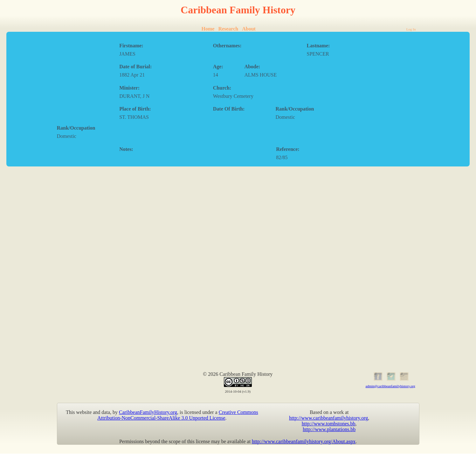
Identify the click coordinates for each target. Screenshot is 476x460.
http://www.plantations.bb (329, 429)
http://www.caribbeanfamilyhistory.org (328, 418)
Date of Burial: (135, 67)
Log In (411, 29)
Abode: (252, 67)
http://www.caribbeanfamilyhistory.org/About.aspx (304, 441)
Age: (218, 67)
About (249, 29)
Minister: (129, 88)
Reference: (288, 149)
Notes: (126, 149)
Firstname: (131, 46)
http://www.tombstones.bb (329, 424)
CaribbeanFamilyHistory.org (148, 412)
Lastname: (318, 46)
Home (208, 29)
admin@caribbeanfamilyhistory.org (390, 386)
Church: (222, 88)
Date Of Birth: (229, 109)
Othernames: (227, 46)
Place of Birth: (135, 109)
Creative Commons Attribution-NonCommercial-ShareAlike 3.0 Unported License (178, 415)
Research (228, 29)
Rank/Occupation (295, 109)
